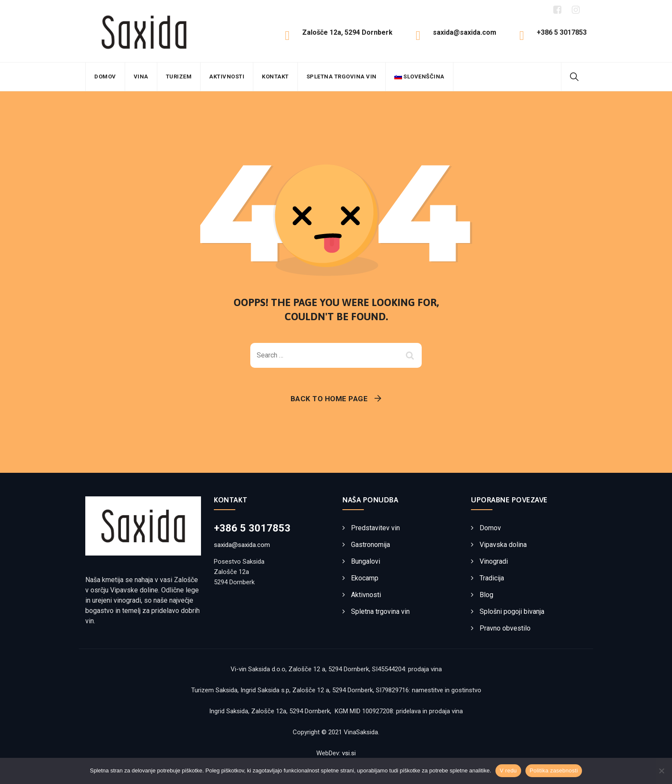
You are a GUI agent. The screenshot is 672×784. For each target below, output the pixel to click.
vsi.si (349, 753)
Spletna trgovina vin (342, 77)
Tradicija (492, 578)
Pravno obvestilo (505, 628)
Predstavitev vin (375, 528)
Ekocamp (365, 578)
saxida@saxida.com (242, 545)
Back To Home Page (329, 399)
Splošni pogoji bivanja (512, 611)
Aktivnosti (227, 77)
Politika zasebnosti (554, 770)
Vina (141, 77)
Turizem (179, 77)
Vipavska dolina (503, 545)
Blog (486, 595)
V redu (508, 770)
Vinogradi (494, 561)
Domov (105, 77)
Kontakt (275, 77)
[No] (661, 771)
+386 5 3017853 (252, 528)
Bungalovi (366, 561)
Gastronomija (370, 545)
